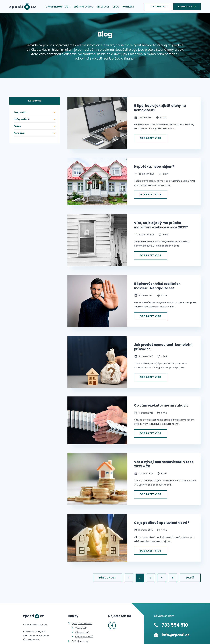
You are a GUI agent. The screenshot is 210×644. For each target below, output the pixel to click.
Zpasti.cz (23, 8)
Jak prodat (21, 112)
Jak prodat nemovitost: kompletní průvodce (163, 344)
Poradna (19, 133)
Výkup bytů (81, 622)
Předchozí (116, 572)
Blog (116, 8)
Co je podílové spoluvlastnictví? (162, 518)
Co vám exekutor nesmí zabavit (161, 402)
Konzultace (187, 7)
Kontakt (128, 8)
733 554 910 (159, 7)
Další (190, 572)
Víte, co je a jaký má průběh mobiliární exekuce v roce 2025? (161, 224)
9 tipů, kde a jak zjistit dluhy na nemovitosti (160, 108)
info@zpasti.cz (176, 628)
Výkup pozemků (84, 630)
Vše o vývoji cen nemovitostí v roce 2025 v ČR (164, 460)
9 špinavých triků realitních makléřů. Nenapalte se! (157, 284)
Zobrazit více (150, 138)
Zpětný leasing (84, 8)
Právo (17, 126)
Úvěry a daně (22, 119)
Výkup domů (82, 626)
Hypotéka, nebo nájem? (154, 166)
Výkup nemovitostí (58, 8)
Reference (103, 8)
